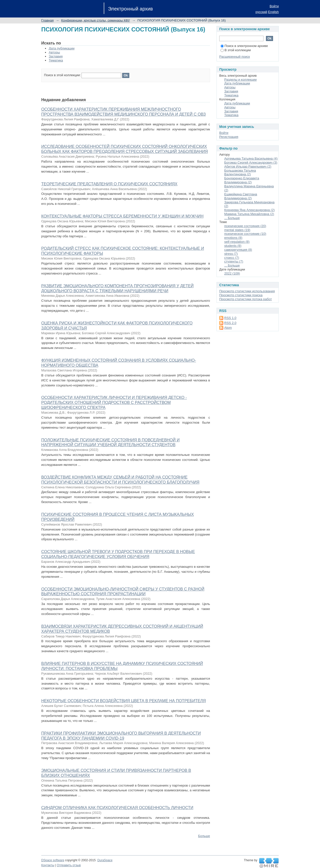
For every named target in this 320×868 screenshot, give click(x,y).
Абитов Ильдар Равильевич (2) (248, 166)
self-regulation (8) (237, 242)
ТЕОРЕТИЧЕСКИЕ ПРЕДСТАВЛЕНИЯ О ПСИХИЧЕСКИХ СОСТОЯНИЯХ (109, 184)
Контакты (48, 865)
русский (261, 12)
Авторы (54, 52)
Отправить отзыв (69, 865)
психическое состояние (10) (245, 234)
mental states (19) (237, 230)
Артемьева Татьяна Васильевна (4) (251, 158)
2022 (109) (232, 273)
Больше (204, 836)
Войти (274, 6)
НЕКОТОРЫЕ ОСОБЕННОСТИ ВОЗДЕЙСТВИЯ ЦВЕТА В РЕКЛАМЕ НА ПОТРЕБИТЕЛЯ (123, 701)
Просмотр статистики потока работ (245, 299)
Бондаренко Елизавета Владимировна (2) (242, 180)
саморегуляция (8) (238, 250)
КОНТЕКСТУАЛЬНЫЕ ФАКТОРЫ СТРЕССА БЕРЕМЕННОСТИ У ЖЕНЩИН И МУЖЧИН (122, 216)
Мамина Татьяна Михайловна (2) (249, 214)
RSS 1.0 (230, 318)
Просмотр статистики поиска (241, 295)
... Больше (232, 218)
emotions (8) (233, 238)
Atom (228, 328)
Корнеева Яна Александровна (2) (249, 210)
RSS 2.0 (230, 323)
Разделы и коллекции (240, 80)
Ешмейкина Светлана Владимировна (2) (241, 196)
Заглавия (56, 56)
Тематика (56, 60)
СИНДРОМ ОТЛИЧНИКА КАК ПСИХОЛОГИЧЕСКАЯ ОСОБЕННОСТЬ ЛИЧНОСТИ (117, 808)
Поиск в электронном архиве (244, 46)
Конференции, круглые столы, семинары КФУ (96, 20)
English (273, 12)
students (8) (233, 246)
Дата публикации (62, 48)
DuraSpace (105, 860)
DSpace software (53, 860)
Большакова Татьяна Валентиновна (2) (240, 172)
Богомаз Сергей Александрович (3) (251, 162)
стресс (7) (232, 258)
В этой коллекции (236, 50)
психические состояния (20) (245, 226)
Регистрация (229, 137)
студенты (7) (234, 261)
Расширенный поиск (234, 57)
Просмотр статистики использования (247, 291)
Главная (47, 20)
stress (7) (231, 254)
